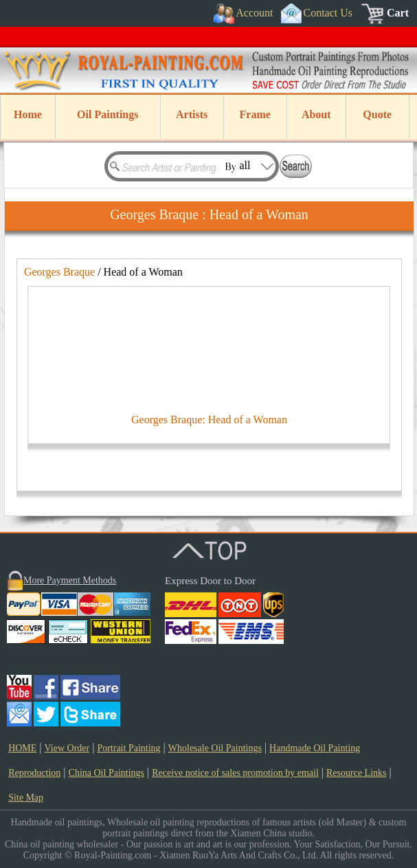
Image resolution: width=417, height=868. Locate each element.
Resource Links (356, 773)
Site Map (26, 798)
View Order (67, 748)
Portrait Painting (128, 748)
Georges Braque (59, 272)
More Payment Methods (70, 580)
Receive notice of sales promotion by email (235, 773)
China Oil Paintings (106, 773)
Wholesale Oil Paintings (215, 748)
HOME (22, 748)
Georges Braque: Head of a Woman (209, 420)
